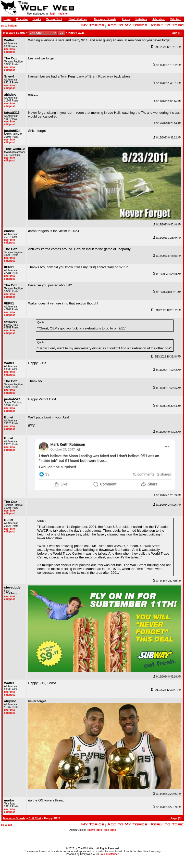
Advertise (159, 19)
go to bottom (9, 26)
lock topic (110, 830)
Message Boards (105, 19)
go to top (7, 825)
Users (126, 19)
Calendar (22, 19)
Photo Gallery (78, 19)
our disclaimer (110, 854)
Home (8, 19)
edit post (9, 52)
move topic (95, 830)
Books (37, 19)
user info (9, 49)
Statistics (141, 19)
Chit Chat (35, 818)
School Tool (54, 19)
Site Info (176, 19)
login (53, 14)
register (63, 14)
